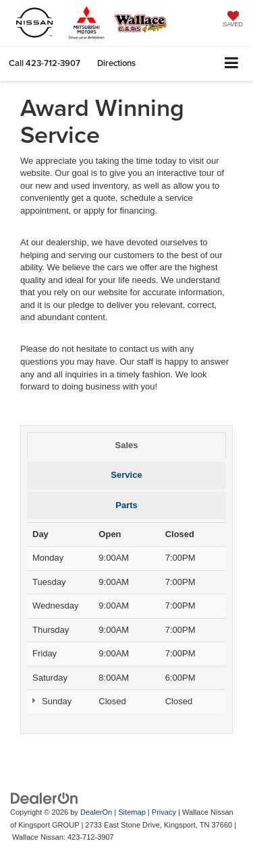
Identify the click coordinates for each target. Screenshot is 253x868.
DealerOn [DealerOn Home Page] (96, 812)
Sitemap (132, 812)
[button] (45, 63)
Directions (116, 63)
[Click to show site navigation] (232, 64)
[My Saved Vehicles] (233, 20)
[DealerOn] (45, 798)
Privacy (164, 812)
